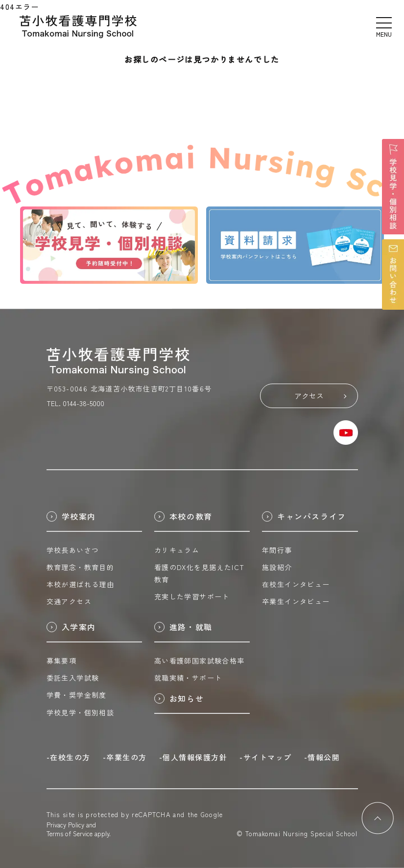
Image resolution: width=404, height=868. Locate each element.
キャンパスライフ (304, 516)
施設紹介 (277, 567)
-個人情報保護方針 (193, 757)
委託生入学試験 (73, 678)
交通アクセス (69, 601)
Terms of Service (70, 834)
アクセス (320, 396)
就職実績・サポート (188, 678)
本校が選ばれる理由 (81, 584)
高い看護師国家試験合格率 (200, 661)
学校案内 (71, 516)
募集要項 (62, 661)
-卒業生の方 (125, 757)
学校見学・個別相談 (81, 712)
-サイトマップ (266, 757)
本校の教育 (183, 516)
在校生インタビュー (296, 584)
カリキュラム (177, 550)
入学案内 (71, 627)
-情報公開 (322, 757)
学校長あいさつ (73, 550)
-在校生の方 (69, 757)
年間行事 (277, 550)
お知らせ (179, 698)
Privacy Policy (65, 825)
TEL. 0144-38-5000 (75, 403)
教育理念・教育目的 (81, 567)
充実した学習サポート (192, 596)
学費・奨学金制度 (77, 695)
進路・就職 (183, 627)
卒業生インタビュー (296, 601)
